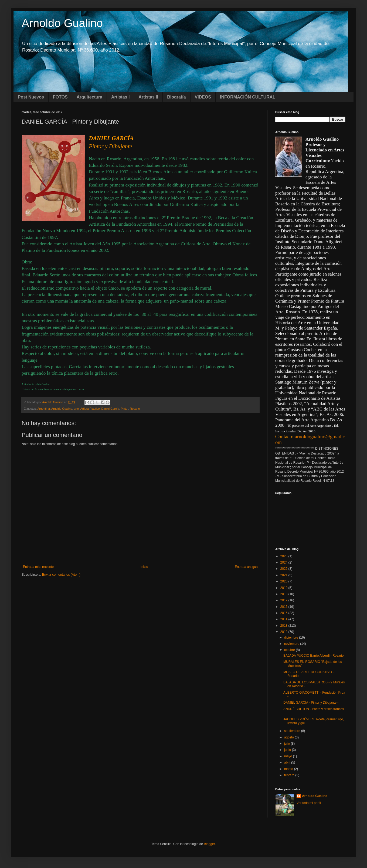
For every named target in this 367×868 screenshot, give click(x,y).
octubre (290, 650)
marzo (289, 769)
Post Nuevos (31, 97)
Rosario (135, 409)
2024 (284, 562)
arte (77, 409)
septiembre (293, 731)
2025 (284, 556)
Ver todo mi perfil (309, 803)
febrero (290, 775)
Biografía (176, 97)
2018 (284, 594)
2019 (284, 588)
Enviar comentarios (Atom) (61, 575)
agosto (289, 737)
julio (288, 744)
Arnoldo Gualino (62, 23)
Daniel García (110, 409)
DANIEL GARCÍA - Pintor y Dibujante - (311, 703)
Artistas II (148, 97)
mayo (289, 756)
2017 (284, 600)
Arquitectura (89, 97)
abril (288, 762)
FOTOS (60, 97)
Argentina (43, 409)
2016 (284, 607)
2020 (284, 581)
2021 (284, 575)
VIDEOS (203, 97)
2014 (284, 619)
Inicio (144, 567)
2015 (284, 613)
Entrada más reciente (38, 567)
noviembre (292, 644)
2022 (284, 569)
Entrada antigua (246, 567)
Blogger (209, 844)
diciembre (292, 638)
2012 (284, 632)
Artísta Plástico (90, 409)
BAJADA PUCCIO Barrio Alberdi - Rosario (313, 656)
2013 (284, 626)
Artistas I (120, 97)
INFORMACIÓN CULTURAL (248, 97)
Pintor (125, 409)
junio (288, 750)
